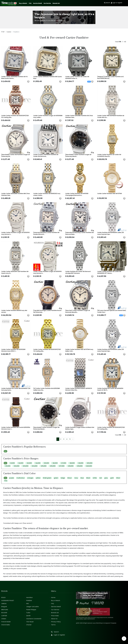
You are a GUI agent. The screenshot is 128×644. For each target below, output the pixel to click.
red (101, 478)
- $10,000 (89, 463)
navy (76, 478)
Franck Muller (6, 622)
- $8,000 (72, 463)
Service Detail (38, 3)
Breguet (4, 607)
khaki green (47, 478)
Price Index (55, 616)
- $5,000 (46, 463)
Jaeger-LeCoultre (32, 607)
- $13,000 (25, 466)
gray (106, 478)
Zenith (28, 616)
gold (112, 478)
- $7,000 (63, 463)
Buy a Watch (23, 3)
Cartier (9, 32)
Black (88, 478)
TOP (3, 32)
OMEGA (4, 604)
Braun (70, 478)
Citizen (4, 619)
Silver (118, 478)
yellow (38, 478)
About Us (54, 619)
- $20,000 (89, 466)
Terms (53, 625)
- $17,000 (61, 466)
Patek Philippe (31, 610)
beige (63, 478)
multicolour (21, 478)
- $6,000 (55, 463)
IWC (28, 604)
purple (12, 478)
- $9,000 (80, 463)
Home (53, 598)
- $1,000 (12, 463)
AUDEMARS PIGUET (8, 601)
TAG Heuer (30, 622)
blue (82, 478)
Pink (6, 481)
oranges (30, 478)
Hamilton (29, 598)
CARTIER (4, 616)
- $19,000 (79, 466)
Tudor (28, 613)
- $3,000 (29, 463)
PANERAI (29, 601)
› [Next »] (73, 439)
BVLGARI (4, 613)
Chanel (29, 625)
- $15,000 (43, 466)
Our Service (47, 3)
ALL (5, 451)
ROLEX (3, 598)
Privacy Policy (56, 622)
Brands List (56, 3)
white (95, 478)
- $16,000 (52, 466)
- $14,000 (34, 466)
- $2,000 (20, 463)
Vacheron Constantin (34, 619)
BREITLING (5, 610)
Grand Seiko (6, 625)
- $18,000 (70, 466)
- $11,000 (7, 466)
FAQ (30, 3)
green (56, 478)
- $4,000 (37, 463)
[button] (28, 82)
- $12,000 (16, 466)
